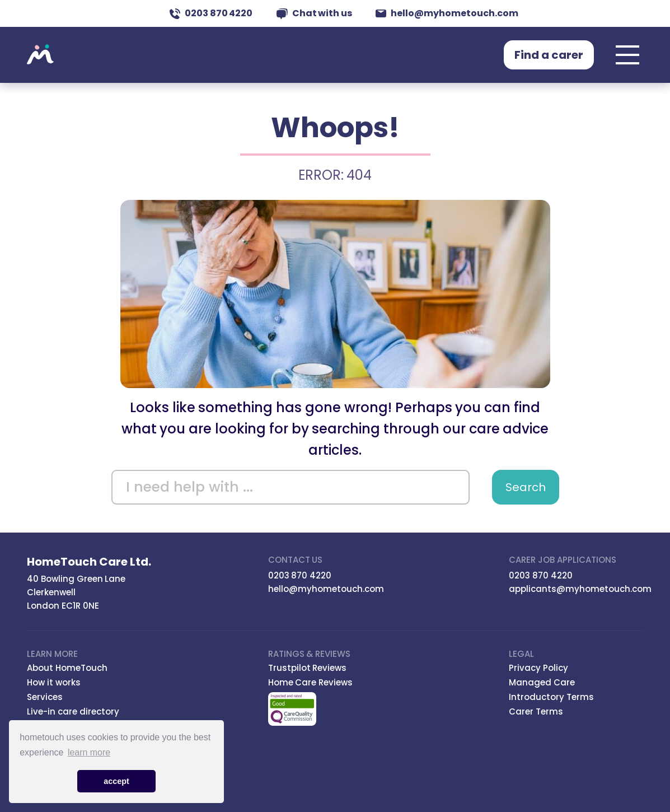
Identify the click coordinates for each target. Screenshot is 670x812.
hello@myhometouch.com (447, 13)
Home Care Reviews (311, 682)
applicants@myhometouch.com (580, 589)
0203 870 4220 (211, 13)
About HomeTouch (67, 668)
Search (526, 487)
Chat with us (315, 13)
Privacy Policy (538, 668)
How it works (54, 682)
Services (45, 697)
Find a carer (549, 55)
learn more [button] (89, 752)
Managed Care (542, 682)
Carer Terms (536, 711)
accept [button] (116, 781)
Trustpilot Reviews (308, 668)
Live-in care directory (73, 711)
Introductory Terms (551, 697)
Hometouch (40, 55)
